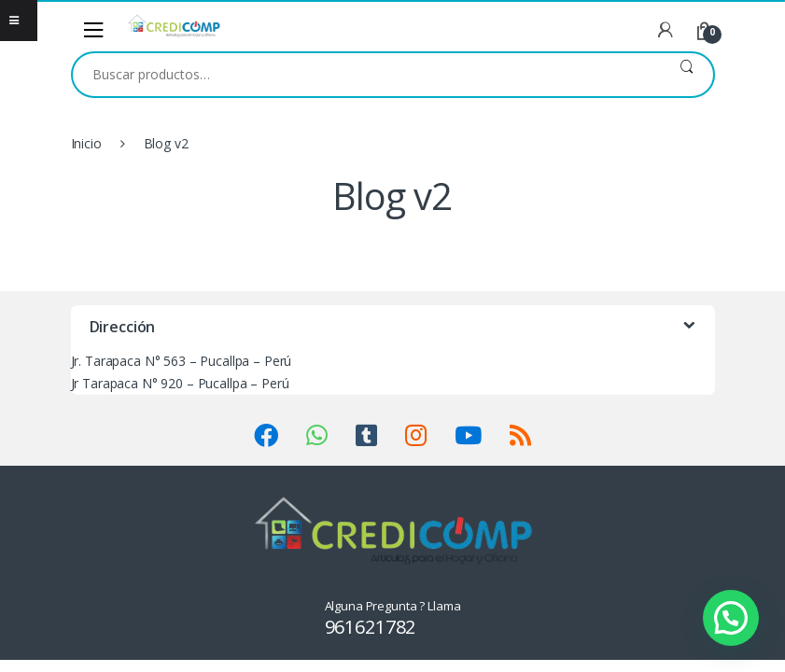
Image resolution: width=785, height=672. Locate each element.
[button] (731, 618)
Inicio (86, 143)
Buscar (687, 75)
